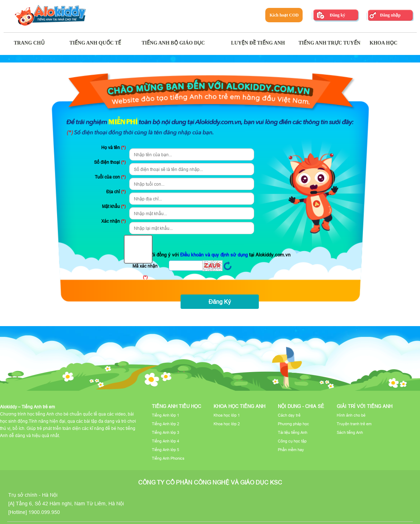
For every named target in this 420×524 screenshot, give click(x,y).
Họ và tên (113, 147)
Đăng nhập (390, 15)
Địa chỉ (116, 192)
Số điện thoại (110, 162)
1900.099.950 (44, 512)
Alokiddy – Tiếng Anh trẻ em (27, 407)
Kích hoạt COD (284, 15)
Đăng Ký (220, 302)
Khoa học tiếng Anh (239, 406)
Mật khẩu (114, 206)
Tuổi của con (110, 177)
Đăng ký (337, 15)
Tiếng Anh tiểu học (176, 406)
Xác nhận (113, 221)
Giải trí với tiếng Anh (365, 406)
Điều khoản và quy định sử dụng (215, 255)
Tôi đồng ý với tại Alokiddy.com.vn (211, 250)
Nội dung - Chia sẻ (301, 406)
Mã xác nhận (145, 272)
